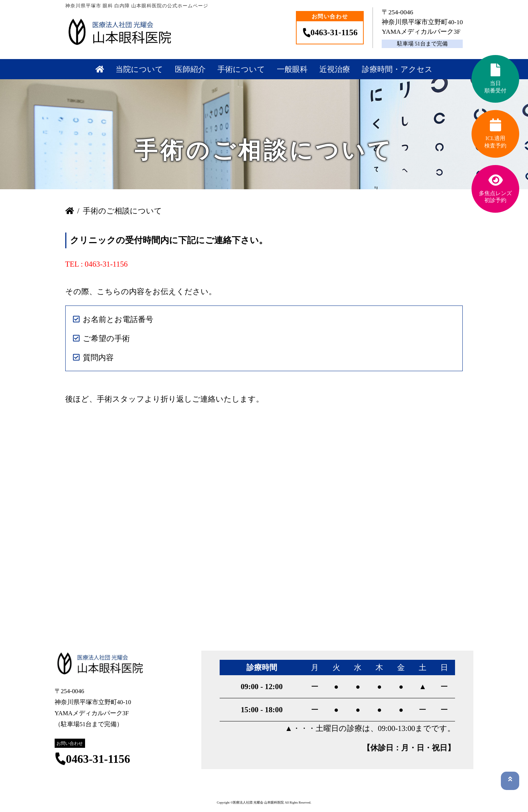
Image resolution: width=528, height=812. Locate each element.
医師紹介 (190, 69)
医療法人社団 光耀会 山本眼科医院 (258, 802)
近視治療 (335, 69)
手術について (241, 69)
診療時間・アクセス (397, 69)
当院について (139, 69)
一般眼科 (292, 69)
